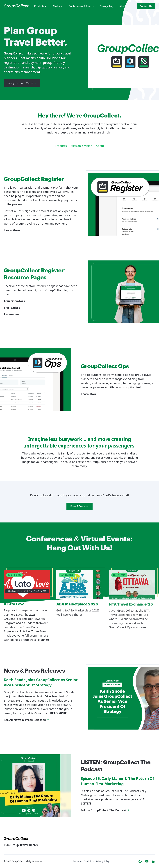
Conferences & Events (81, 6)
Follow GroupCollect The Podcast (105, 810)
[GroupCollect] (16, 6)
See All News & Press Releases (26, 720)
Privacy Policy (103, 861)
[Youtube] (147, 861)
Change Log (107, 6)
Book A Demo (79, 506)
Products (40, 6)
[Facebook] (140, 861)
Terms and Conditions (84, 861)
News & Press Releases (36, 671)
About (123, 6)
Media (58, 6)
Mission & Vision (81, 146)
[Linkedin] (154, 861)
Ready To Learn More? (22, 83)
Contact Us (146, 6)
